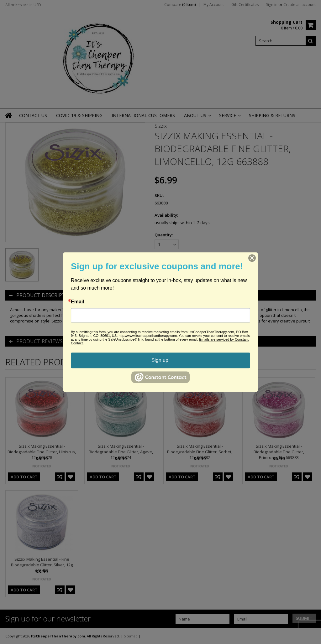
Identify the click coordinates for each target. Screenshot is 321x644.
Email (78, 302)
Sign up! (161, 360)
